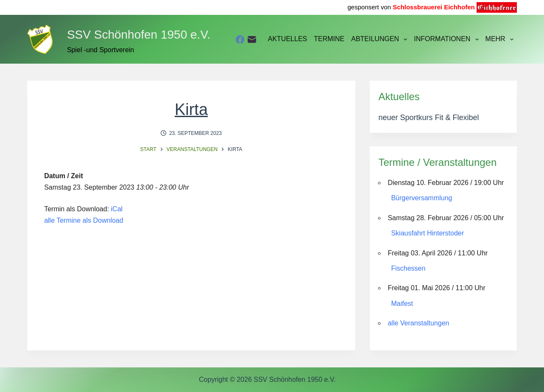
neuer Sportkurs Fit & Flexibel (428, 118)
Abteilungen (381, 39)
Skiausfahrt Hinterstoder (427, 233)
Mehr (501, 39)
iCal (117, 209)
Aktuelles (287, 39)
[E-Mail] (252, 39)
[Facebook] (240, 39)
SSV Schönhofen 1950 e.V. (139, 35)
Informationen (448, 39)
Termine (329, 39)
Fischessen (408, 268)
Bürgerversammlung (421, 198)
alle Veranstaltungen (418, 323)
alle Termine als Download (84, 220)
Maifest (402, 304)
